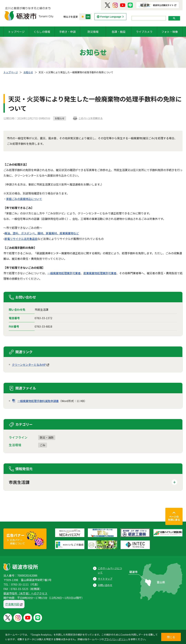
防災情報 (93, 32)
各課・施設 (118, 32)
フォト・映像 (170, 32)
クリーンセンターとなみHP (29, 365)
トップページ (16, 32)
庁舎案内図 (12, 604)
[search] (148, 18)
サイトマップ (105, 579)
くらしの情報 (42, 32)
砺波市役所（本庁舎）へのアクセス (25, 593)
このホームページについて (110, 570)
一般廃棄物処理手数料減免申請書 (38, 401)
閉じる (171, 637)
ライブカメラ (144, 32)
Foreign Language (111, 17)
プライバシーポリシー (116, 639)
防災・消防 (47, 437)
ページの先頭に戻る (174, 518)
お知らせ (28, 72)
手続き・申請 (67, 32)
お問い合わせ (105, 585)
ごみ (43, 445)
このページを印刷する (91, 118)
